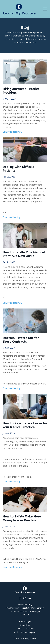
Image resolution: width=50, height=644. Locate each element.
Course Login (25, 621)
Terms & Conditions (25, 629)
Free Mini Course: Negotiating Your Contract (25, 608)
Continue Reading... (12, 132)
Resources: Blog (25, 604)
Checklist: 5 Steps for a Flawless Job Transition (25, 613)
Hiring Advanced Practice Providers (21, 91)
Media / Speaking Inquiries (25, 632)
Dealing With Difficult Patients (18, 169)
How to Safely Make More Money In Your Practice (22, 518)
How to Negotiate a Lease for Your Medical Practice (25, 425)
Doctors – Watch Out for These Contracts (21, 340)
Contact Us (25, 625)
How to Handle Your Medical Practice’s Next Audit (24, 254)
